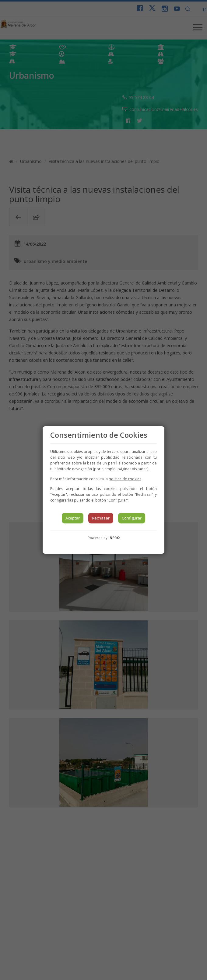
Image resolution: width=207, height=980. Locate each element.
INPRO (114, 538)
